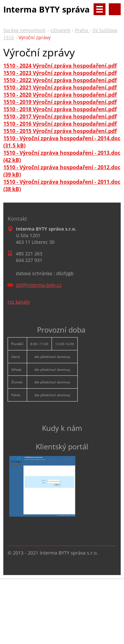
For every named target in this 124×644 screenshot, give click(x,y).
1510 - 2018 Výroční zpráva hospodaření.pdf (60, 109)
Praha (82, 30)
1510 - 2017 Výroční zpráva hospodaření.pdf (60, 116)
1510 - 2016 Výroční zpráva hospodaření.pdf (60, 124)
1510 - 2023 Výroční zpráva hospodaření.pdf (60, 73)
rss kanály (19, 302)
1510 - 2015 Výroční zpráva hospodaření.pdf (60, 131)
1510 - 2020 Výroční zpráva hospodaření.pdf (60, 95)
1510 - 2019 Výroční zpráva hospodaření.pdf (60, 102)
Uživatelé (60, 30)
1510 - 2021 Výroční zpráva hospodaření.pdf (60, 87)
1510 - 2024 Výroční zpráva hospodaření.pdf (60, 66)
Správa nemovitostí (24, 30)
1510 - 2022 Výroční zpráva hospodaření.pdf (60, 80)
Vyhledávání (115, 9)
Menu (100, 9)
